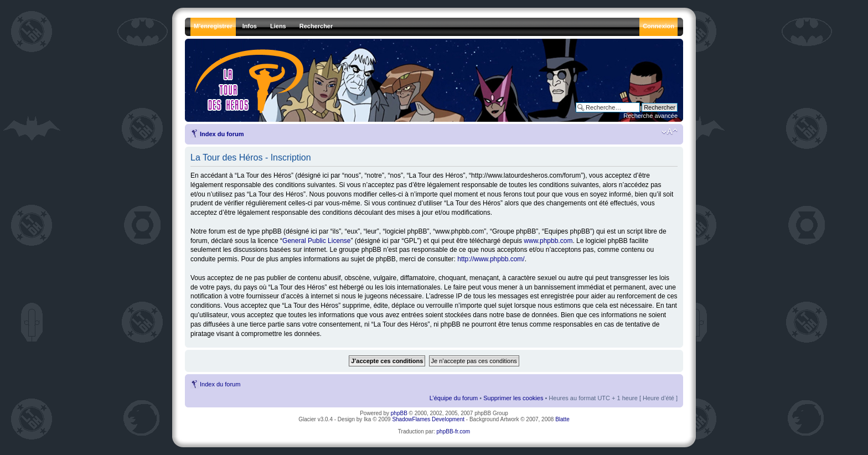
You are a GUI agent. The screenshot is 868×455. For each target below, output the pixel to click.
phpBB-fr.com (454, 431)
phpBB (399, 413)
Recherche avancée (650, 116)
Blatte (562, 419)
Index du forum (222, 134)
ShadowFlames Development (428, 419)
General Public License (316, 241)
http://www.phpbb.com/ (491, 259)
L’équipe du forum (454, 398)
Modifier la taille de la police (670, 132)
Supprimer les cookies (513, 398)
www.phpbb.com (548, 241)
